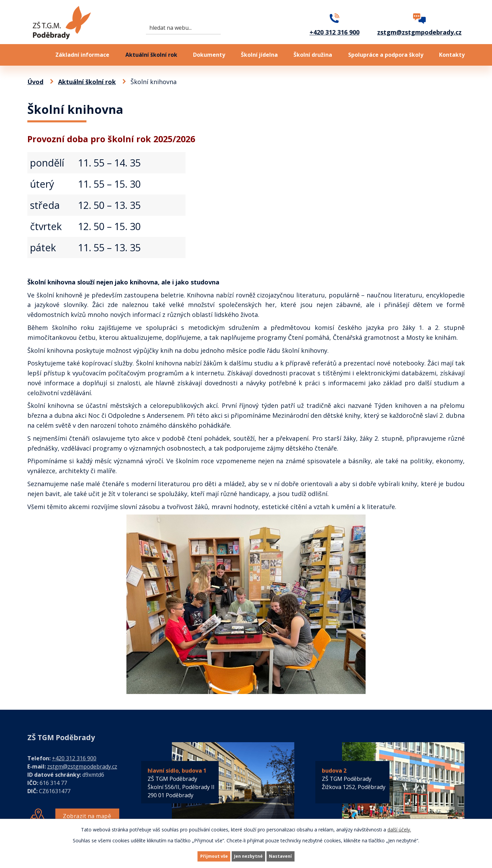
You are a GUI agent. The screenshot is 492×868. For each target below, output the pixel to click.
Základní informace (82, 55)
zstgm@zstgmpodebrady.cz (82, 766)
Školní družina (313, 55)
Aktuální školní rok (151, 55)
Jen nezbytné (249, 856)
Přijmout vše (202, 856)
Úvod (33, 55)
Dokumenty (209, 55)
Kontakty (452, 55)
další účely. (399, 828)
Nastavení (293, 856)
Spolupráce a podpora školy (386, 55)
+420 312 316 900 (74, 758)
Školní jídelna (259, 55)
